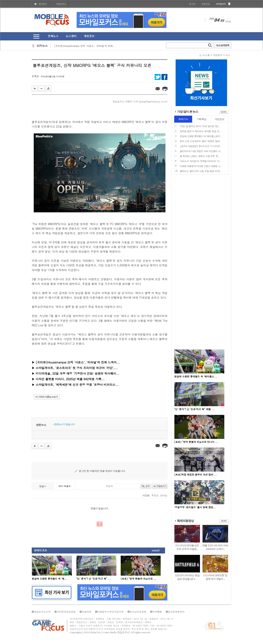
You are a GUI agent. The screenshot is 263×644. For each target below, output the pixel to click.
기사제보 (157, 612)
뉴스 (228, 55)
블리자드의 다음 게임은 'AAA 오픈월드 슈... (201, 151)
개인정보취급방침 (66, 612)
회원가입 (206, 4)
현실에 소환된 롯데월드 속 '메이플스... (195, 376)
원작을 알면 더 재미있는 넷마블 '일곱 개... (200, 131)
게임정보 (218, 55)
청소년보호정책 (138, 612)
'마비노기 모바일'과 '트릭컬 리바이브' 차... (201, 161)
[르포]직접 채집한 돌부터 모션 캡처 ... (196, 474)
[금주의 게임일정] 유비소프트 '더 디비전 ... (201, 146)
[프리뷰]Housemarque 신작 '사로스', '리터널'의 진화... (85, 46)
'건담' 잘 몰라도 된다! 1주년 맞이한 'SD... (200, 126)
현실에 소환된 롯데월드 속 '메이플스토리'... (201, 136)
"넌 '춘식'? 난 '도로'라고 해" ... (93, 579)
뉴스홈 (206, 55)
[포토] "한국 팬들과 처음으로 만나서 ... (196, 442)
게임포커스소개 (42, 612)
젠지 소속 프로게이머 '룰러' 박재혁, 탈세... (201, 141)
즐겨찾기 (43, 4)
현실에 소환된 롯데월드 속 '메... (49, 579)
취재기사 (183, 119)
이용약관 (86, 612)
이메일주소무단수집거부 (110, 612)
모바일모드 (221, 4)
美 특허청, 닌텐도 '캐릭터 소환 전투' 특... (200, 156)
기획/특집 (201, 119)
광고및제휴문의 (176, 612)
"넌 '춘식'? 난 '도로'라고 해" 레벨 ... (194, 409)
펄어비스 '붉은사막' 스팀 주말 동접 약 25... (201, 171)
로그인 (192, 4)
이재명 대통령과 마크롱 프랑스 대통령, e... (201, 166)
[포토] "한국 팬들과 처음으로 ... (138, 579)
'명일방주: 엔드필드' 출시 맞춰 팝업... (195, 507)
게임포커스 (61, 4)
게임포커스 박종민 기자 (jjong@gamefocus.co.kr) (140, 101)
